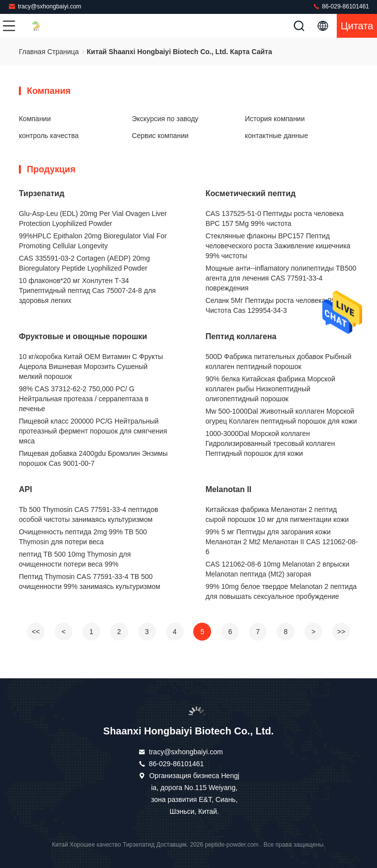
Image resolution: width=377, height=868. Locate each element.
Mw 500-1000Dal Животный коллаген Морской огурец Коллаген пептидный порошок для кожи (281, 416)
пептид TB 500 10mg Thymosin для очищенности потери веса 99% (75, 559)
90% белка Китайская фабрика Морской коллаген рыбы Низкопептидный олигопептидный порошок (270, 389)
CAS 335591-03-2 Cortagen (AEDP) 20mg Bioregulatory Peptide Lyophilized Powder (84, 263)
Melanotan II (228, 489)
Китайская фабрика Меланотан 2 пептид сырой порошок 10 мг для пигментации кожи (277, 514)
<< (36, 632)
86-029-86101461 (341, 6)
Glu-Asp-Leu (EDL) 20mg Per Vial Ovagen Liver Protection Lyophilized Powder (93, 218)
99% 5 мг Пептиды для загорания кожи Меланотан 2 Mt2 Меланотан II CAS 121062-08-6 (282, 542)
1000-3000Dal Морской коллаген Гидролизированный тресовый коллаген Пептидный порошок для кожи (270, 443)
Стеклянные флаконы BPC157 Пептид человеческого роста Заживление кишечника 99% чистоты (278, 246)
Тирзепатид (42, 193)
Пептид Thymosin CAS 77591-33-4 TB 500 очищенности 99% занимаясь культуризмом (90, 581)
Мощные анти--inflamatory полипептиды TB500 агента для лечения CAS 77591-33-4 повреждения (281, 278)
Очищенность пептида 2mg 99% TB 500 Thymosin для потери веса (83, 537)
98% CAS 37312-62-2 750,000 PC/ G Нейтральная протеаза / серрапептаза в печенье (84, 399)
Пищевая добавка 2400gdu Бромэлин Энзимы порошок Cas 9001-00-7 (93, 458)
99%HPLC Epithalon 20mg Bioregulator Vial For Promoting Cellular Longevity (93, 241)
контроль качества (49, 136)
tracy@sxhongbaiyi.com (45, 6)
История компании (275, 119)
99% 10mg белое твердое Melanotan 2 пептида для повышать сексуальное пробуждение (281, 591)
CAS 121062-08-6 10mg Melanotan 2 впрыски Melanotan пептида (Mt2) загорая (278, 569)
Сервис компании (160, 136)
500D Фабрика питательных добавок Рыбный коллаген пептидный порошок (279, 362)
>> (341, 632)
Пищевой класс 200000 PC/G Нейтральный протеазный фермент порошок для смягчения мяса (93, 431)
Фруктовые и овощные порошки (83, 336)
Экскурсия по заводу (165, 119)
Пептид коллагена (241, 336)
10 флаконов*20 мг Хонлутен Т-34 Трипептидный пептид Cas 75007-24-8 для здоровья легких (87, 290)
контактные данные (276, 136)
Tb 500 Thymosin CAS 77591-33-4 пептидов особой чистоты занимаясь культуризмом (89, 514)
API (26, 489)
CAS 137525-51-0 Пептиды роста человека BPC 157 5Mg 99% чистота (275, 218)
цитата (357, 26)
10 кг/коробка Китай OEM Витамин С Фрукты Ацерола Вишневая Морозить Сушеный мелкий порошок (91, 366)
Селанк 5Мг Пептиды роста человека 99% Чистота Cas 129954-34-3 (274, 305)
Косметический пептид (251, 193)
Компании (35, 119)
